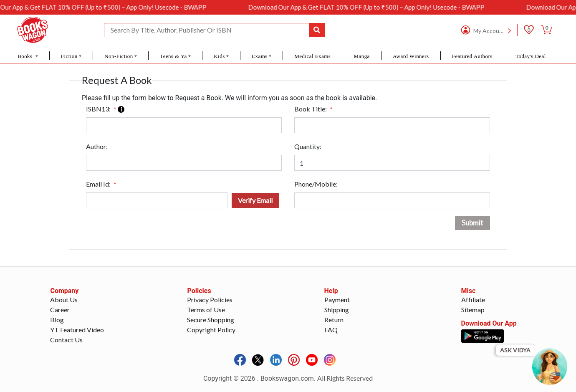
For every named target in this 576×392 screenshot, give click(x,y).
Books (26, 56)
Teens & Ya (173, 56)
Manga (361, 56)
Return (334, 320)
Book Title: (313, 109)
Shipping (337, 310)
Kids (219, 56)
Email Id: (101, 184)
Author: (97, 146)
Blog (57, 320)
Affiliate (473, 300)
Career (60, 310)
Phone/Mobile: (316, 184)
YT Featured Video (77, 330)
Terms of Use (206, 310)
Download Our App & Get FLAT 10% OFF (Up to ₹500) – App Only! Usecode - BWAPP (372, 7)
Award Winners (411, 56)
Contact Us (66, 340)
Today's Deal (531, 56)
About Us (64, 300)
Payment (337, 300)
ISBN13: (105, 109)
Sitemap (473, 310)
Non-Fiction (119, 56)
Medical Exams (312, 56)
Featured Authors (472, 56)
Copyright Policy (211, 330)
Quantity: (308, 146)
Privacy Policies (210, 300)
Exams (260, 56)
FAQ (331, 330)
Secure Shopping (211, 320)
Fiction (69, 56)
